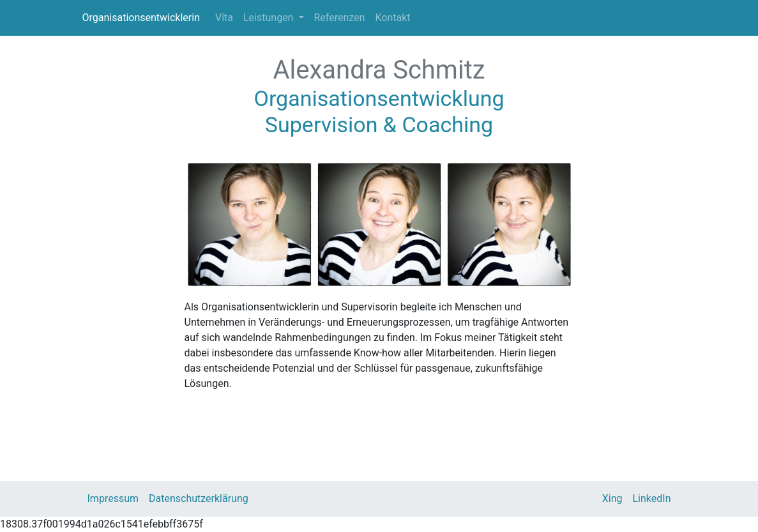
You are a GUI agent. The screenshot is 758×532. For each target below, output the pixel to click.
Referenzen (340, 18)
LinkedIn (652, 498)
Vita (224, 18)
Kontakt (392, 18)
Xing (612, 498)
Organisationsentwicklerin (141, 18)
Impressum (113, 498)
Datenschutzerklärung (199, 498)
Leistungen (269, 18)
